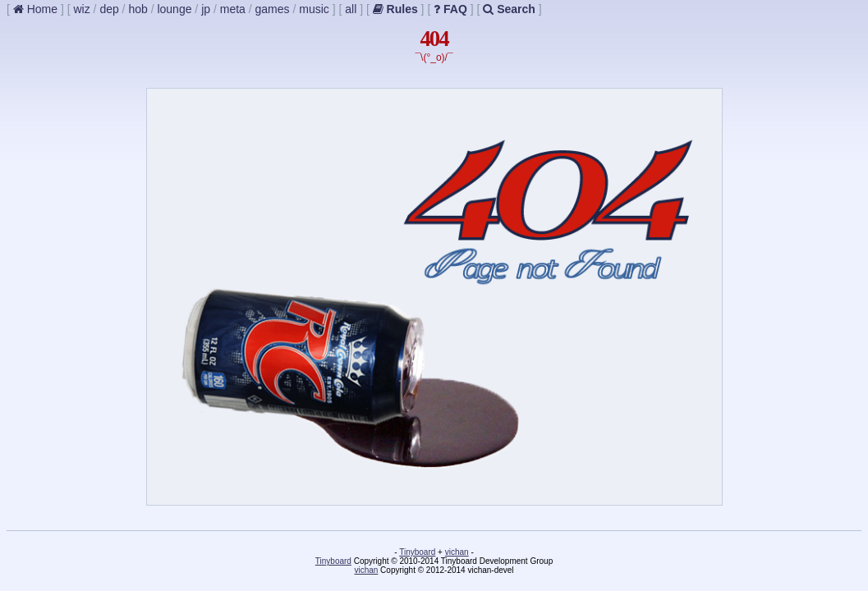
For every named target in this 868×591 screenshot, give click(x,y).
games (273, 9)
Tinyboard (417, 552)
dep (109, 9)
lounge (174, 9)
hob (138, 9)
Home (35, 9)
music (314, 9)
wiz (81, 9)
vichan (457, 552)
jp (206, 9)
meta (233, 9)
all (351, 9)
